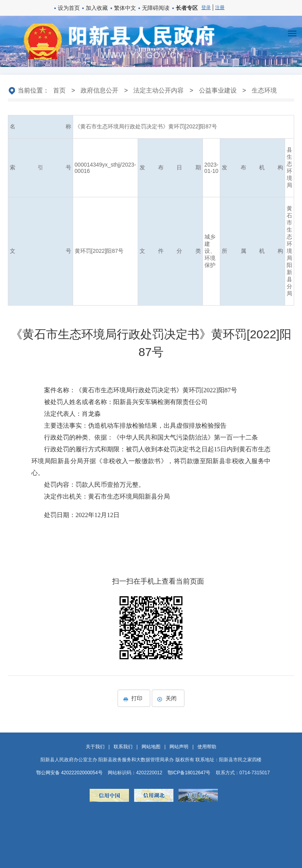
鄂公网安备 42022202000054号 (69, 773)
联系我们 (123, 747)
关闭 (168, 698)
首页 (59, 90)
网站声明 (179, 747)
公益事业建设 (218, 90)
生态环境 (264, 90)
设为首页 (69, 8)
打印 (134, 698)
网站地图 (151, 747)
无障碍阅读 (156, 8)
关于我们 (95, 747)
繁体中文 (125, 8)
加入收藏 (97, 8)
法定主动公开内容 (158, 90)
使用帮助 (207, 747)
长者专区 (187, 8)
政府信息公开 (99, 90)
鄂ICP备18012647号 (189, 773)
